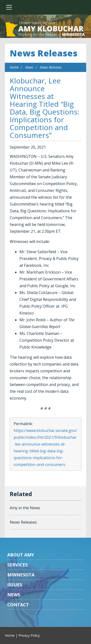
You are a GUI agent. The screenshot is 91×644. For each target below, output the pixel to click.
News (29, 67)
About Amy (21, 555)
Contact (18, 605)
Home (14, 67)
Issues (15, 585)
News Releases (44, 53)
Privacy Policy (29, 635)
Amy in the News (25, 508)
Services (17, 565)
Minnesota (21, 575)
